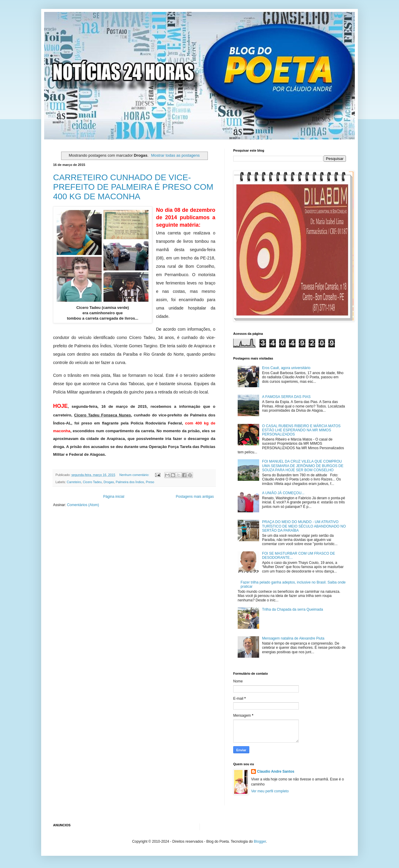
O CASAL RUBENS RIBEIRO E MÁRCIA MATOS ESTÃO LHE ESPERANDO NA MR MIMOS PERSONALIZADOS (301, 430)
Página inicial (114, 497)
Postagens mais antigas (195, 497)
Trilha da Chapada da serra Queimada (293, 609)
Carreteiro (74, 482)
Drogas (109, 482)
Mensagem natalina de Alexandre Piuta (293, 638)
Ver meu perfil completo (270, 791)
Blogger (260, 841)
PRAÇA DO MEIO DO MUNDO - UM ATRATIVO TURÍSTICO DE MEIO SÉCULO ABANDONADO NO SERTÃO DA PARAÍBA (304, 526)
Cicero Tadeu (92, 482)
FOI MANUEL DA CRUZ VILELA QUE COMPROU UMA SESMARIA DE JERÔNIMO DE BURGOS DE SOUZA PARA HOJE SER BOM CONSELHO (303, 466)
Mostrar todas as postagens (175, 155)
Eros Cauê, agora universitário (286, 368)
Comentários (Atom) (83, 505)
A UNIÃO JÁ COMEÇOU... (283, 493)
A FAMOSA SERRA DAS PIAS (286, 397)
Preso (150, 482)
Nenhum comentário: (135, 475)
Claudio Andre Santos (276, 771)
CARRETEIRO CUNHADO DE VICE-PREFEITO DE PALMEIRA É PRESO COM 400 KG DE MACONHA (133, 187)
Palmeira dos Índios (130, 482)
